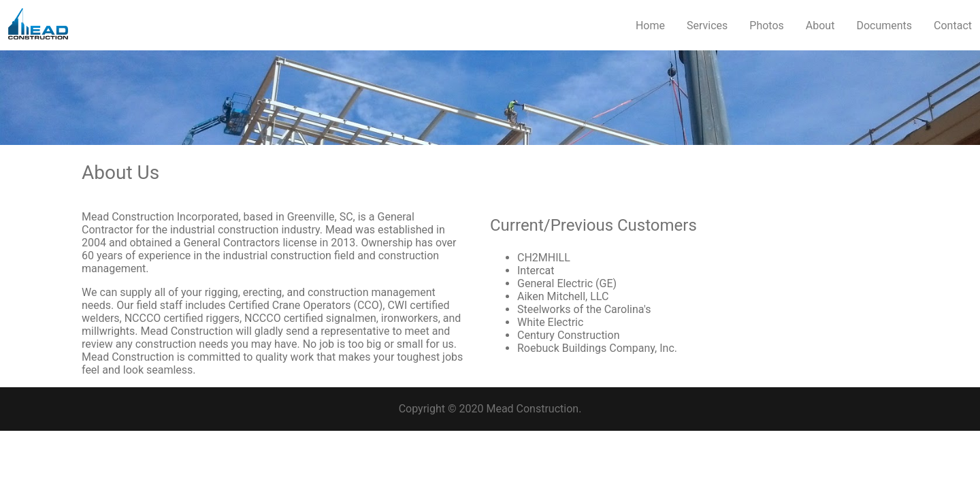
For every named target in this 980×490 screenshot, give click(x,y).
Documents (884, 26)
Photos (767, 26)
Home (650, 26)
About (820, 26)
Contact (953, 26)
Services (707, 26)
